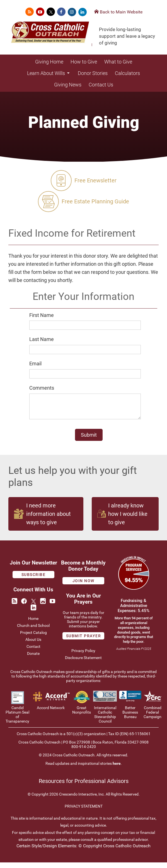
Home (33, 624)
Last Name (42, 339)
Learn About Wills (49, 73)
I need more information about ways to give (42, 519)
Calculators (127, 73)
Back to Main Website (118, 12)
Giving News (68, 85)
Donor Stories (93, 73)
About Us (33, 645)
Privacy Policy (83, 656)
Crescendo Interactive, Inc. (82, 800)
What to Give (118, 62)
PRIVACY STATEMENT (84, 812)
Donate (33, 659)
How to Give (84, 62)
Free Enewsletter (84, 181)
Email (35, 364)
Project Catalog (33, 638)
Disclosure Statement (83, 663)
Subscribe (34, 580)
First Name (42, 315)
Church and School (33, 631)
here (117, 769)
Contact (33, 652)
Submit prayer (84, 641)
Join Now (83, 586)
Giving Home (49, 62)
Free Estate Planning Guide (83, 202)
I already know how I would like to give (122, 519)
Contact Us (101, 85)
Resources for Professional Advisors (84, 787)
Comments (42, 388)
